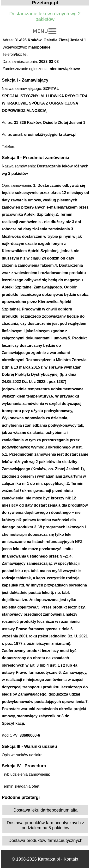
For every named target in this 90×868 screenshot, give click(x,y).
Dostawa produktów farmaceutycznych (45, 840)
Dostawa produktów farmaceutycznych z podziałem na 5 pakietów (45, 825)
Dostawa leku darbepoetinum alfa (45, 810)
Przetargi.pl (45, 3)
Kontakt (71, 859)
